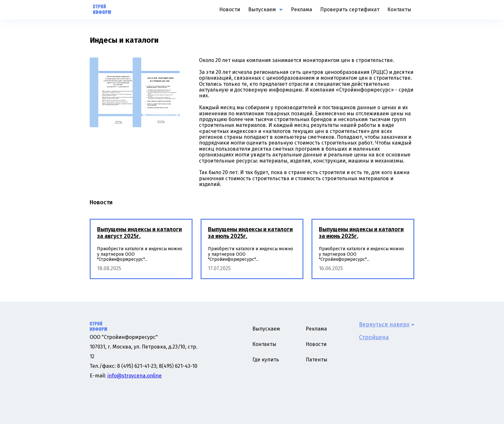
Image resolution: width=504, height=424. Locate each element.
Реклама (301, 9)
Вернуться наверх (387, 324)
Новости (230, 9)
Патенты (316, 360)
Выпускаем (262, 10)
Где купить (266, 360)
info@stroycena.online (135, 376)
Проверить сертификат (350, 9)
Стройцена (374, 337)
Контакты (399, 9)
